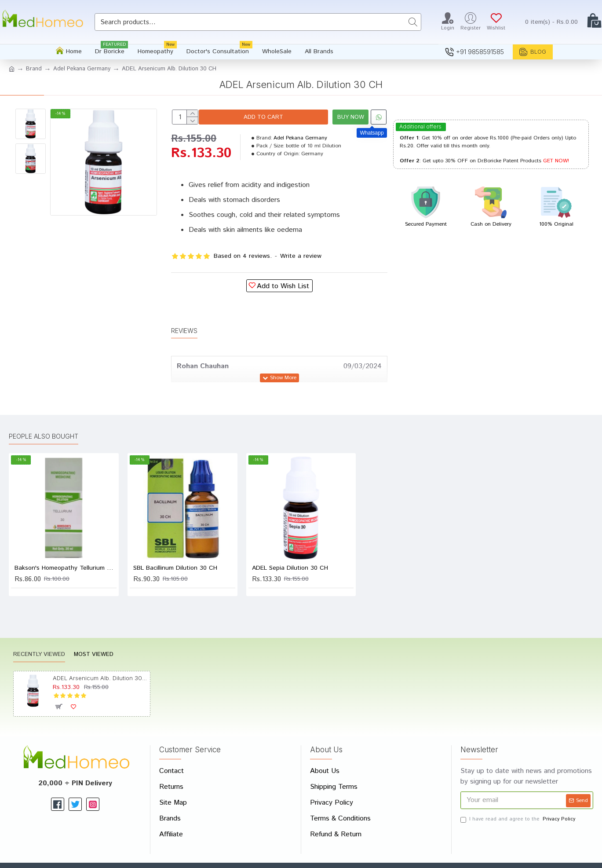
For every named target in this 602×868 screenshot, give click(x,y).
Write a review (301, 256)
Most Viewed (94, 634)
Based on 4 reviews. (243, 256)
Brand (34, 69)
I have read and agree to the (518, 798)
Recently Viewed (39, 634)
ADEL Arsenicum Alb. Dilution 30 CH (100, 657)
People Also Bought (44, 416)
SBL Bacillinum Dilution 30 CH (175, 547)
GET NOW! (556, 161)
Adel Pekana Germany (82, 69)
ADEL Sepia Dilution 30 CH (290, 547)
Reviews (184, 320)
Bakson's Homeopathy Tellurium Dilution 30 (66, 547)
